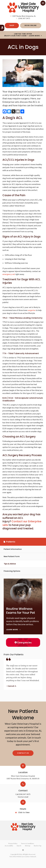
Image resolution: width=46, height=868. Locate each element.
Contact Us (23, 753)
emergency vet (9, 274)
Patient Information (13, 549)
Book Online (31, 25)
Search (19, 846)
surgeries (32, 310)
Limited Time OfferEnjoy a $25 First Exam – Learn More (22, 35)
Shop (12, 25)
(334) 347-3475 (24, 18)
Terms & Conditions (28, 843)
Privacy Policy (13, 843)
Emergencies (23, 642)
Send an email (23, 797)
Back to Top (38, 846)
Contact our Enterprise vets (22, 523)
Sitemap (28, 846)
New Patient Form (12, 556)
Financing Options (12, 571)
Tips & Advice (10, 564)
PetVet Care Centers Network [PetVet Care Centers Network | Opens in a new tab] (26, 857)
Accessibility (9, 846)
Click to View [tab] (24, 812)
